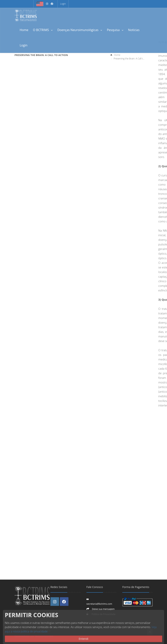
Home (24, 30)
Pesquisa (115, 30)
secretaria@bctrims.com (99, 604)
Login (63, 4)
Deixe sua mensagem (103, 609)
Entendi (84, 639)
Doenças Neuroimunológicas (80, 30)
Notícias (134, 30)
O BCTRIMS (43, 30)
